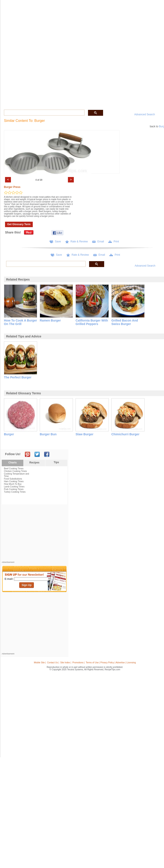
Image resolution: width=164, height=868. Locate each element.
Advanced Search (145, 114)
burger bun (48, 434)
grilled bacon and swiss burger (125, 322)
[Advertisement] (35, 534)
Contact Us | (53, 663)
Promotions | (78, 663)
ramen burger (50, 320)
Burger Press (12, 187)
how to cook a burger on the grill (20, 322)
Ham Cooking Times (14, 481)
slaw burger (85, 434)
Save (58, 242)
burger (9, 434)
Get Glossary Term (19, 224)
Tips (56, 462)
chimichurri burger (125, 434)
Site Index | (66, 663)
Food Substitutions (13, 479)
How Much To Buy (13, 484)
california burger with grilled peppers (92, 322)
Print (116, 242)
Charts (12, 463)
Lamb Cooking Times (14, 487)
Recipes (34, 463)
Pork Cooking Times (14, 489)
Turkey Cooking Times (15, 492)
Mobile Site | (40, 663)
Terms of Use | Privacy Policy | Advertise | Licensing (111, 663)
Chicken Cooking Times (15, 471)
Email (101, 242)
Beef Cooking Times (14, 469)
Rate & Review (79, 242)
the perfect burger (18, 377)
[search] (44, 113)
